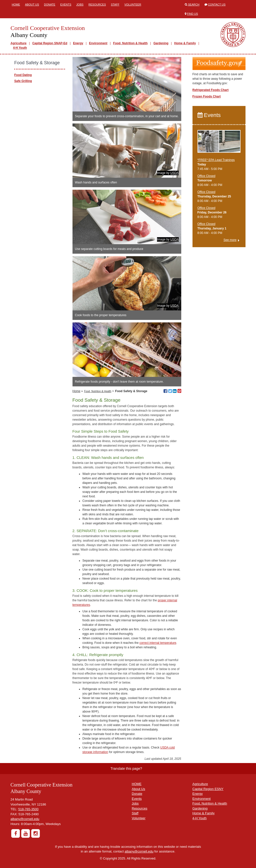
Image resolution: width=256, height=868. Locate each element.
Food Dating (23, 75)
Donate (50, 4)
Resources (97, 4)
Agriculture (18, 43)
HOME (137, 784)
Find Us (192, 14)
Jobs (80, 4)
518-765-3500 (28, 809)
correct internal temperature (158, 643)
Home (16, 4)
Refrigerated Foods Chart (211, 90)
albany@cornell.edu (25, 819)
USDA (174, 173)
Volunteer (133, 4)
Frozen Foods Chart (207, 96)
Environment (98, 43)
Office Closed (206, 176)
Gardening (161, 43)
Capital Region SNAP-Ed (50, 43)
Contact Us (217, 4)
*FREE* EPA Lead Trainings (216, 160)
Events (66, 4)
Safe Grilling (23, 81)
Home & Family (185, 43)
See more (230, 240)
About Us (32, 4)
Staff (115, 4)
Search (194, 4)
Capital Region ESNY (208, 789)
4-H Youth (20, 48)
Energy (78, 43)
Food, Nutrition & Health (130, 43)
